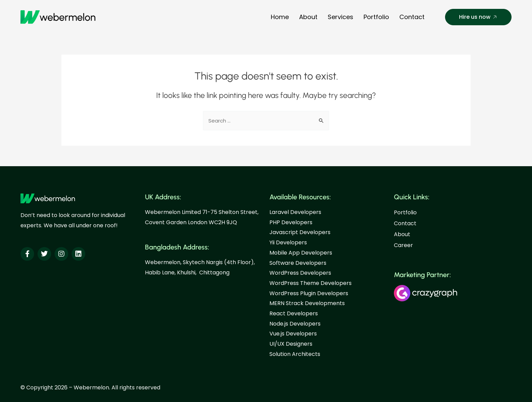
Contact (412, 17)
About (308, 17)
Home (280, 17)
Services (341, 17)
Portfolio (376, 17)
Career (403, 245)
